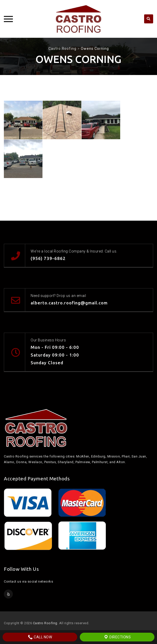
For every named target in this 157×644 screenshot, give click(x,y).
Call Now (40, 637)
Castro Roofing (45, 623)
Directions (117, 637)
